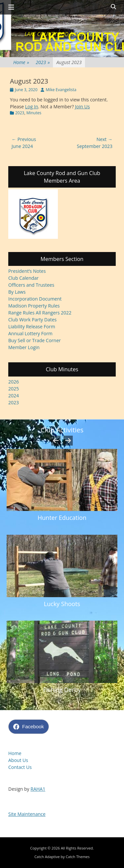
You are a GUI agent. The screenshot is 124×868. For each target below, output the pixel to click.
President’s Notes (27, 271)
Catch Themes (78, 857)
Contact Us (20, 767)
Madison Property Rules (34, 306)
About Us (18, 760)
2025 (14, 389)
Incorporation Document (35, 299)
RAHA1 (38, 789)
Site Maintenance (27, 814)
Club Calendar (23, 278)
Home (21, 62)
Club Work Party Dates (32, 320)
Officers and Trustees (31, 285)
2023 (43, 62)
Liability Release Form (32, 326)
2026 (14, 382)
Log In (32, 107)
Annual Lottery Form (30, 333)
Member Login (24, 347)
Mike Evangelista (61, 90)
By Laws (17, 292)
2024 (14, 396)
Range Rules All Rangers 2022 (40, 313)
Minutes (34, 113)
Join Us (83, 107)
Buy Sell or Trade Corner (35, 340)
